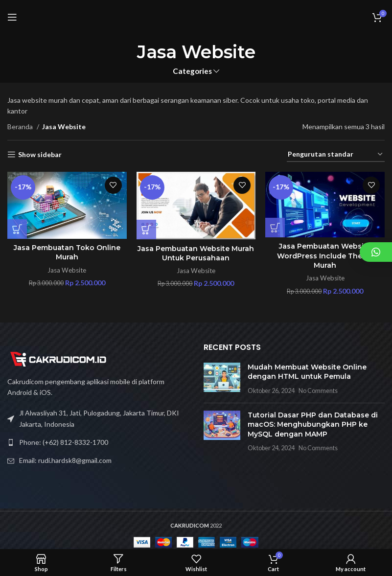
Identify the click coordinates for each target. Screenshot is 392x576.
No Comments (318, 391)
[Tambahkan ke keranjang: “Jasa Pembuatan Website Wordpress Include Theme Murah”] (275, 228)
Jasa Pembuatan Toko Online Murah (67, 253)
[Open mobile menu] (12, 17)
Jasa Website (67, 270)
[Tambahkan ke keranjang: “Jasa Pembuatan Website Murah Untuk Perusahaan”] (146, 230)
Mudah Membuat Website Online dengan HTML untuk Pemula (307, 372)
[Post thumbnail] (222, 379)
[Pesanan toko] (336, 155)
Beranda (21, 127)
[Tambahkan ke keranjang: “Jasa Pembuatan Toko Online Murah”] (17, 229)
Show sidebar (40, 155)
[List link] (98, 442)
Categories (192, 71)
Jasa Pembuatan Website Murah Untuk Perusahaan (196, 253)
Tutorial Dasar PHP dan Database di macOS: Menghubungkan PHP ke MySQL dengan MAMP (313, 425)
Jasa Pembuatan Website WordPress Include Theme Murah (325, 256)
